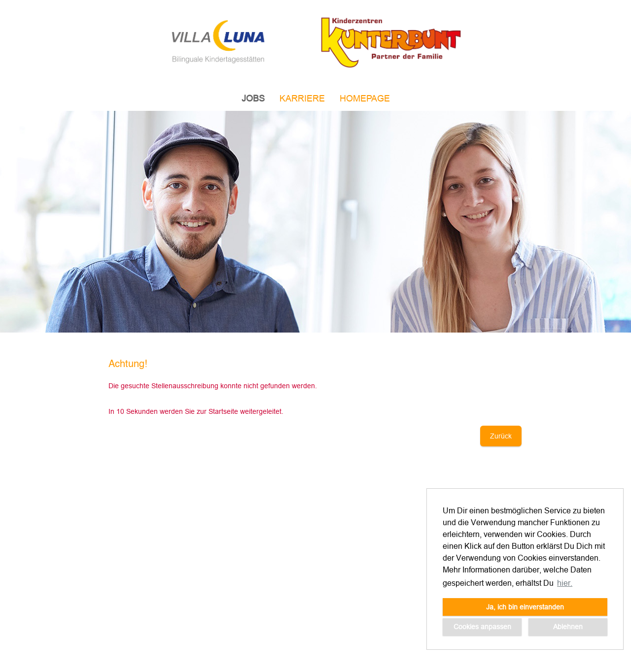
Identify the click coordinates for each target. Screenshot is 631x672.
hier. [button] (565, 583)
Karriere (302, 98)
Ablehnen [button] (568, 627)
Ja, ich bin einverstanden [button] (525, 607)
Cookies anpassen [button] (482, 627)
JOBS (253, 98)
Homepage (365, 98)
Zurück (501, 436)
